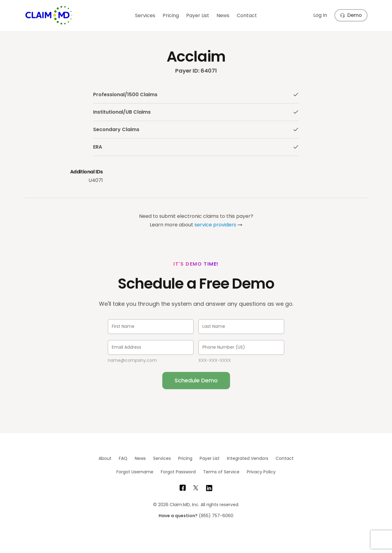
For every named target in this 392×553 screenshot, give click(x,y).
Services (145, 15)
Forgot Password (178, 472)
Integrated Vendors (248, 458)
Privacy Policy (261, 472)
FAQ (123, 458)
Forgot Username (135, 472)
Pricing (171, 15)
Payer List (198, 15)
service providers (215, 225)
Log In (320, 15)
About (105, 458)
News (223, 15)
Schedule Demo (196, 380)
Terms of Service (221, 472)
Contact (247, 15)
